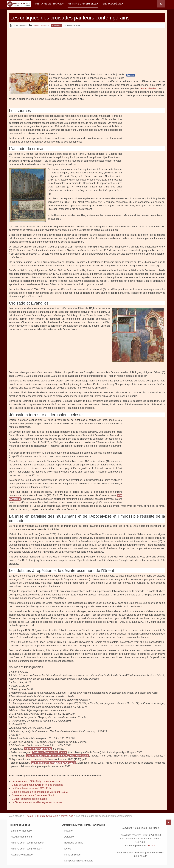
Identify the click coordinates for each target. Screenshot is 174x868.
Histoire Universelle (83, 4)
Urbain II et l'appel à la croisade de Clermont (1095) (40, 792)
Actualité (69, 837)
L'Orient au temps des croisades (29, 799)
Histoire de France (49, 4)
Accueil (31, 816)
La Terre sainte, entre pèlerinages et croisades (37, 802)
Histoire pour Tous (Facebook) (27, 843)
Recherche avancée (22, 855)
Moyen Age (67, 816)
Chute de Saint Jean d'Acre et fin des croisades (37, 785)
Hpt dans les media (21, 837)
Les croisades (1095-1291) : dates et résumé (36, 781)
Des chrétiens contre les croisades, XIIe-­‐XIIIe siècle (58, 756)
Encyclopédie (113, 4)
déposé (151, 846)
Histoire (68, 831)
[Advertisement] (87, 50)
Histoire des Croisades (38, 749)
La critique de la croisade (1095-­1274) (53, 763)
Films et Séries (72, 855)
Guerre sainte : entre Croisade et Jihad (33, 795)
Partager (131, 75)
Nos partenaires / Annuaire (79, 861)
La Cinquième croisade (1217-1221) (31, 788)
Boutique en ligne (74, 843)
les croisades (149, 88)
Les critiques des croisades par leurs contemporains (76, 17)
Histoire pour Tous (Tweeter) (26, 849)
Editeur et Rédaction (22, 831)
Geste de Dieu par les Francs (49, 752)
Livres (68, 849)
